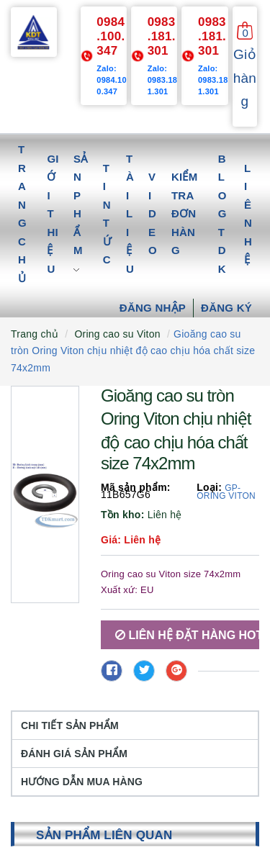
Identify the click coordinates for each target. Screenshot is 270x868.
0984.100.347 (111, 36)
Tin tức (107, 214)
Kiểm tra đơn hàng (185, 213)
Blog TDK (222, 214)
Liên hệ (248, 214)
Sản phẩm (81, 214)
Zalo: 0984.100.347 (112, 80)
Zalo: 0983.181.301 (163, 80)
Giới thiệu (53, 214)
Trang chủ (22, 214)
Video (153, 213)
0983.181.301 (162, 36)
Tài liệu (130, 214)
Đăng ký (226, 308)
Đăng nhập (153, 308)
